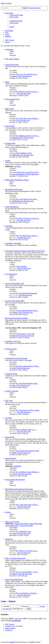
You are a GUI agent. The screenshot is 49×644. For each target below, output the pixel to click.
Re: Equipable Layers (24, 531)
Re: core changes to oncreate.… (27, 593)
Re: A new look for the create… (27, 199)
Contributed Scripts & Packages (16, 358)
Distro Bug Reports (12, 207)
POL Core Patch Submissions (15, 558)
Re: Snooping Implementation (27, 293)
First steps (17, 166)
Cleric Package (21, 266)
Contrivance (9, 49)
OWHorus (15, 312)
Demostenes (16, 336)
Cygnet (14, 533)
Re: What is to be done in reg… (27, 551)
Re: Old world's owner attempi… (28, 118)
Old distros (9, 539)
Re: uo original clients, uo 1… (27, 430)
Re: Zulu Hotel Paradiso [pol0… (27, 383)
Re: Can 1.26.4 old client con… (27, 74)
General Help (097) (12, 526)
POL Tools (9, 401)
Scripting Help (10, 143)
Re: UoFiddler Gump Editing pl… (28, 472)
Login (3, 601)
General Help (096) (35, 524)
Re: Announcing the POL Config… (28, 410)
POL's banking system (24, 153)
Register (12, 601)
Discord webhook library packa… (28, 366)
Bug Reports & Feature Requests (17, 318)
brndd (14, 368)
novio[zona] (17, 621)
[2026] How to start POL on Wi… (28, 172)
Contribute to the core (13, 341)
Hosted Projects (11, 458)
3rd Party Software (12, 391)
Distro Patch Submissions (14, 579)
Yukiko (14, 94)
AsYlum (14, 474)
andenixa (15, 574)
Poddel (14, 453)
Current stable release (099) (15, 301)
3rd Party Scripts (11, 349)
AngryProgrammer (18, 174)
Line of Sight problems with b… (27, 311)
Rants (7, 82)
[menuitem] (16, 15)
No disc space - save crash (25, 334)
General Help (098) (26, 526)
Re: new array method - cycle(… (28, 572)
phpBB (12, 642)
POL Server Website (12, 59)
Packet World (10, 437)
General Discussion (12, 65)
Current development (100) (15, 283)
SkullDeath (16, 138)
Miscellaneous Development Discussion (19, 489)
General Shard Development (15, 480)
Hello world (9, 109)
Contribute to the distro (13, 243)
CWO (14, 120)
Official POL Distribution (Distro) (17, 180)
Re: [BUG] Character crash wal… (28, 218)
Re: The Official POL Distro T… (28, 236)
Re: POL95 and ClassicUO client (28, 451)
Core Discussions (11, 274)
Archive (8, 512)
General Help (10, 126)
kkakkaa (15, 76)
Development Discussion (14, 189)
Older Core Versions (12, 522)
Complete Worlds (11, 374)
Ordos (14, 385)
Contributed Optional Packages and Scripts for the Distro (25, 251)
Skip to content (6, 3)
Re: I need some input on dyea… (28, 505)
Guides (8, 161)
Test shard (9, 226)
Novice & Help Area (12, 99)
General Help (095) (21, 524)
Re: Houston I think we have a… (28, 92)
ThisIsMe (15, 295)
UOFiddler (17, 466)
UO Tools (9, 418)
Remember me (19, 609)
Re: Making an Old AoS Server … (28, 136)
